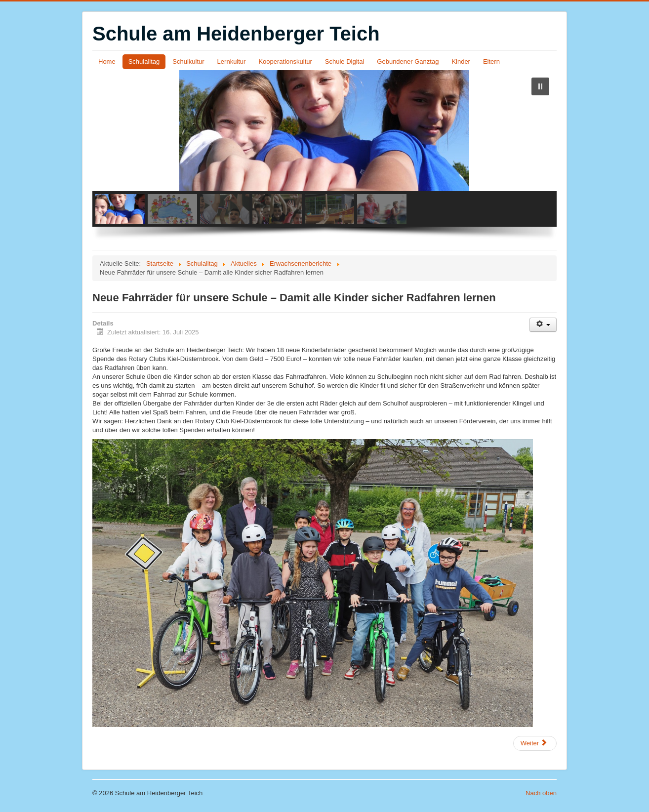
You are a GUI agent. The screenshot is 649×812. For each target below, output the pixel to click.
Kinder (461, 61)
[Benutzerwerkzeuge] (543, 325)
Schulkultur (188, 61)
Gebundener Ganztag (408, 61)
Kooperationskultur (285, 61)
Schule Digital (345, 61)
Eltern (491, 61)
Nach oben (541, 793)
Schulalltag (144, 61)
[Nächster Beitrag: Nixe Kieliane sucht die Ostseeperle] (535, 743)
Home (107, 61)
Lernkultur (232, 61)
